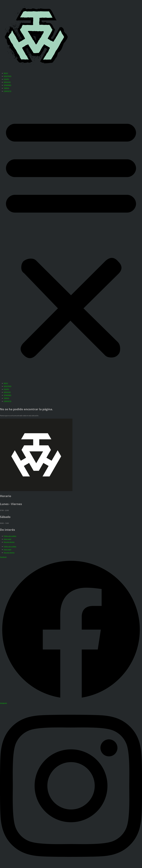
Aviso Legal (7, 539)
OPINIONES (7, 85)
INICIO (6, 73)
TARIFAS (6, 88)
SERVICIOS (7, 82)
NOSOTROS (7, 76)
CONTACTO (7, 91)
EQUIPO (6, 79)
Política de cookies (10, 536)
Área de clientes (9, 542)
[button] (71, 237)
